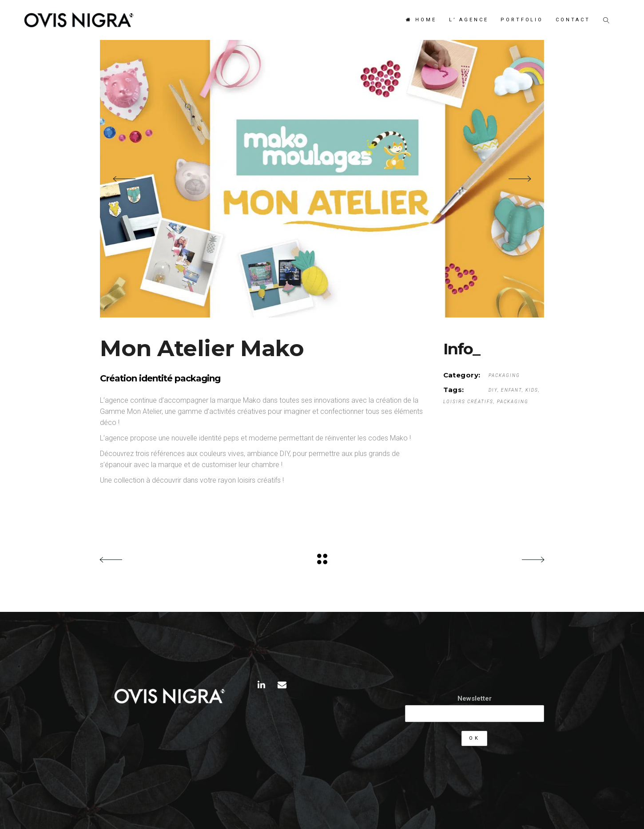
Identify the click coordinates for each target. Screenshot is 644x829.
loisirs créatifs (468, 402)
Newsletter (475, 698)
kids (532, 390)
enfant (511, 390)
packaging (513, 402)
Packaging (504, 375)
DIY (493, 390)
